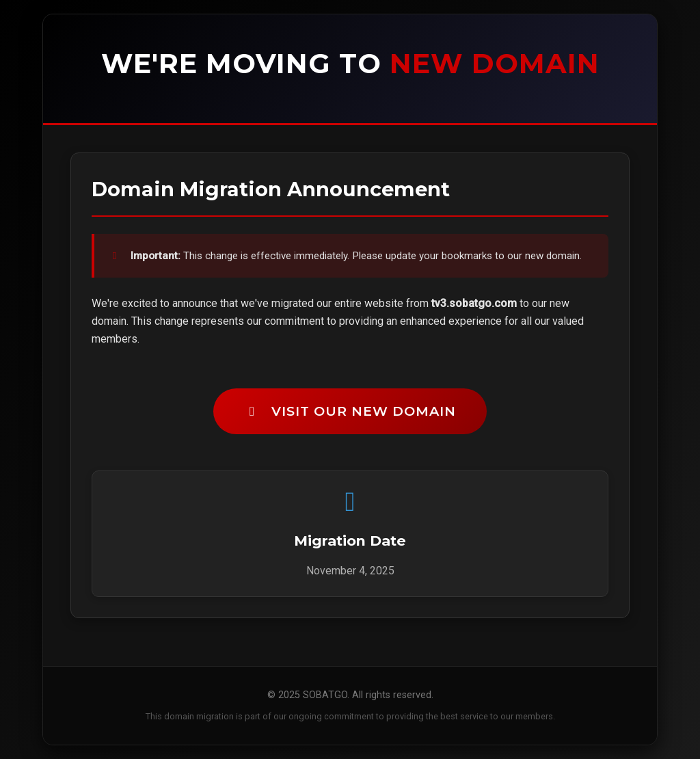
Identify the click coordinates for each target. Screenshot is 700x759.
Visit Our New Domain (350, 411)
